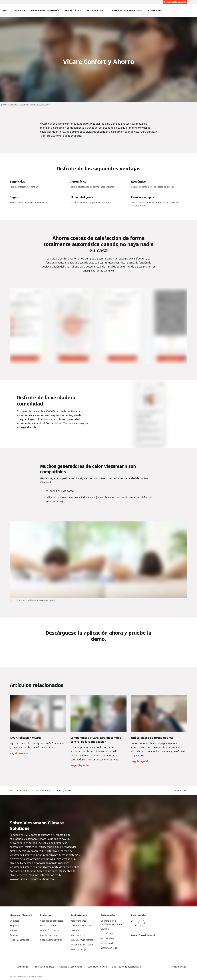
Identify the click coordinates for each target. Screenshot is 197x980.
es (11, 791)
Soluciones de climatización (45, 10)
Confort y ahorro (63, 791)
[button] (180, 791)
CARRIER (39, 977)
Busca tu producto (96, 10)
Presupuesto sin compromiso (127, 10)
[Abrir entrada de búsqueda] (186, 10)
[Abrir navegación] (4, 10)
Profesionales (155, 10)
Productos (20, 10)
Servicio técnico (73, 10)
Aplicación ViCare (41, 791)
